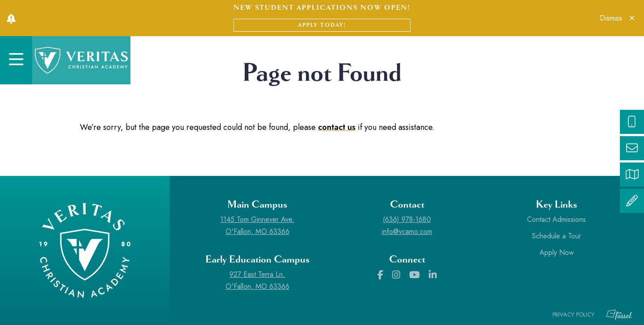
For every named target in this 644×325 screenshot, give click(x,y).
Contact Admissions (556, 219)
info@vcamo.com (407, 231)
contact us (337, 127)
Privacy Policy (573, 315)
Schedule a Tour (556, 236)
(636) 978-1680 (407, 219)
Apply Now (557, 252)
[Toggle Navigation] (16, 60)
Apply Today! (322, 25)
